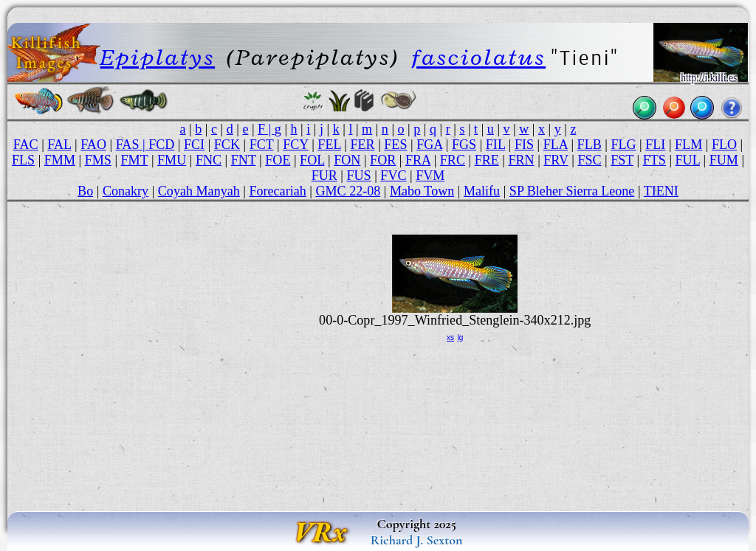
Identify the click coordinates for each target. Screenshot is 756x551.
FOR (383, 160)
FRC (453, 160)
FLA (556, 145)
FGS (464, 145)
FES (395, 145)
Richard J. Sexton (417, 540)
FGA (429, 145)
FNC (209, 160)
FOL (312, 160)
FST (622, 160)
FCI (194, 145)
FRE (487, 160)
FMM (60, 160)
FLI (655, 145)
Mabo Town (422, 191)
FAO (93, 145)
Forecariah (277, 191)
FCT (262, 145)
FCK (227, 145)
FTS (654, 160)
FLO (724, 145)
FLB (590, 145)
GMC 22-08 (348, 191)
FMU (172, 160)
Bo (85, 191)
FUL (688, 160)
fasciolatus (478, 57)
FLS (23, 160)
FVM (430, 176)
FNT (244, 160)
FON (347, 160)
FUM (724, 160)
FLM (688, 145)
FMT (135, 160)
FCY (296, 145)
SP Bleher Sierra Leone (572, 191)
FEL (329, 145)
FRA (418, 160)
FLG (623, 145)
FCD (161, 145)
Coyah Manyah (199, 191)
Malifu (482, 191)
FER (362, 145)
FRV (556, 160)
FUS (358, 176)
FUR (324, 176)
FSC (589, 160)
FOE (278, 160)
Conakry (126, 191)
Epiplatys (158, 57)
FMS (98, 160)
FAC (26, 145)
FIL (495, 145)
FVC (393, 176)
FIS (524, 145)
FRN (521, 160)
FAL (59, 145)
